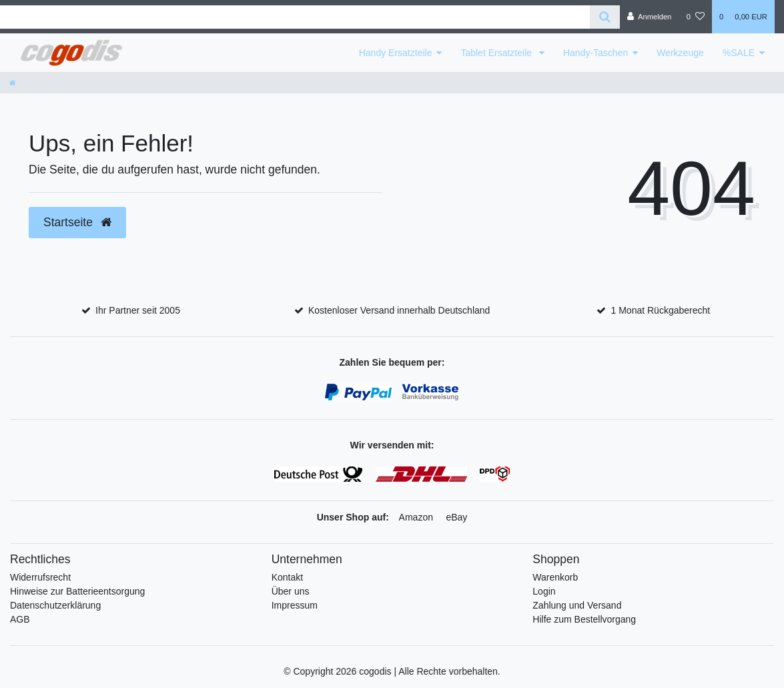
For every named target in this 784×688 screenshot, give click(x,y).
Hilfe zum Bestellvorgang (584, 619)
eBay (456, 517)
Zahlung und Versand (577, 605)
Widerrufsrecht (40, 577)
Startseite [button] (77, 222)
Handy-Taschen (596, 53)
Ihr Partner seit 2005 (138, 310)
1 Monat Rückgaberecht (661, 310)
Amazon (416, 517)
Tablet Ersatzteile (497, 53)
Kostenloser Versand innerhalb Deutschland (399, 310)
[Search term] (295, 17)
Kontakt (287, 577)
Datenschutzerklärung (55, 605)
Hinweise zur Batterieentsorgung (77, 591)
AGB (20, 619)
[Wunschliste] (696, 17)
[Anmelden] (650, 17)
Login (544, 591)
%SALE (739, 53)
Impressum (295, 605)
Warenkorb (555, 577)
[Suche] (605, 17)
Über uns (291, 591)
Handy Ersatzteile (396, 53)
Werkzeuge (680, 53)
